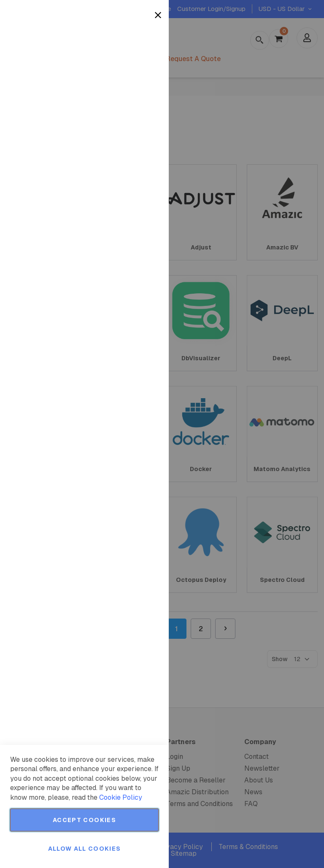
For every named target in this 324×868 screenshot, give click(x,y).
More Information (134, 69)
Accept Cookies (84, 820)
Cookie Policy (121, 797)
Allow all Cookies (85, 849)
